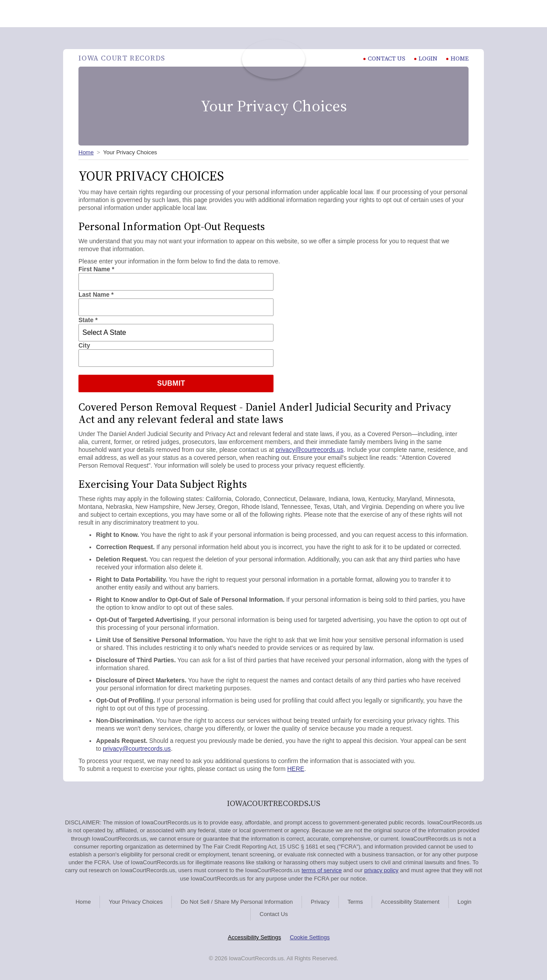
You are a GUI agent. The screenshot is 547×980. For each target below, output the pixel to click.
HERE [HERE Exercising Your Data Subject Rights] (296, 769)
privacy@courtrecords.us (310, 450)
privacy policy (381, 870)
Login (426, 59)
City (84, 345)
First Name (96, 269)
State (88, 320)
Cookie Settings (310, 937)
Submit (171, 383)
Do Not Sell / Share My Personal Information (237, 902)
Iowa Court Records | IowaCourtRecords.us (273, 59)
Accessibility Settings (254, 937)
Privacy (320, 902)
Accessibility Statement (410, 902)
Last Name (96, 295)
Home (457, 59)
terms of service (322, 870)
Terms (355, 902)
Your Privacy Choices (136, 902)
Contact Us (273, 914)
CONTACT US (384, 59)
